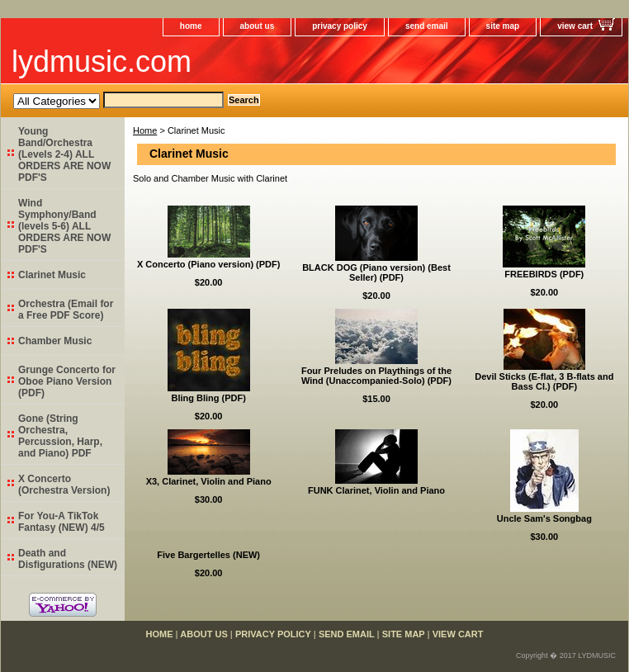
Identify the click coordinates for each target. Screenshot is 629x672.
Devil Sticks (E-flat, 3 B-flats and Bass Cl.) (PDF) (544, 381)
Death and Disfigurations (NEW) (68, 559)
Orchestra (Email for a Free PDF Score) (66, 310)
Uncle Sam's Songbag (544, 518)
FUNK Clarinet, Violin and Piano (376, 490)
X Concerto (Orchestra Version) (64, 485)
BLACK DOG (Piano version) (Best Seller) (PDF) (376, 272)
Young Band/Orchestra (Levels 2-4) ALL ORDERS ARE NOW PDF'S (64, 154)
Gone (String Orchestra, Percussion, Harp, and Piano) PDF (60, 436)
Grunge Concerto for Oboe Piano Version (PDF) (67, 381)
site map (503, 26)
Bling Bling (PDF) (208, 398)
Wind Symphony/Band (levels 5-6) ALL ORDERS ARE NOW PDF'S (64, 226)
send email (427, 26)
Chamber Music (55, 341)
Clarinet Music (52, 275)
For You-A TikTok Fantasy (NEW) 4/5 (61, 522)
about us (258, 26)
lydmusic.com (102, 62)
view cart (575, 26)
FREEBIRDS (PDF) (544, 274)
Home (145, 130)
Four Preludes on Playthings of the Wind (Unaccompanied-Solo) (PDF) (376, 376)
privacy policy (340, 26)
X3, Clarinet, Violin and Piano (209, 481)
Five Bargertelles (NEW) (208, 555)
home (191, 26)
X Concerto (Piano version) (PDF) (209, 264)
